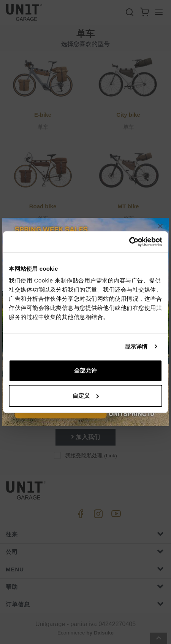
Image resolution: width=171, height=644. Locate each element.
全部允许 (85, 370)
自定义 (86, 396)
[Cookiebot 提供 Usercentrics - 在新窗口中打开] (129, 242)
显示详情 (136, 347)
